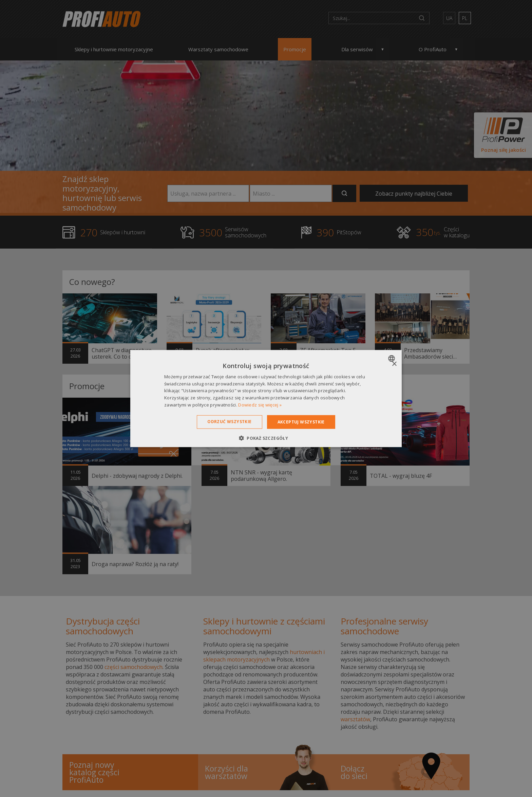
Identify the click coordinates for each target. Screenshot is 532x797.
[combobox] (392, 358)
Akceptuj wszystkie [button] (301, 422)
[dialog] (266, 398)
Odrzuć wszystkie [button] (229, 421)
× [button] (394, 364)
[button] (266, 438)
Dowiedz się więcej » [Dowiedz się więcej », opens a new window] (260, 405)
